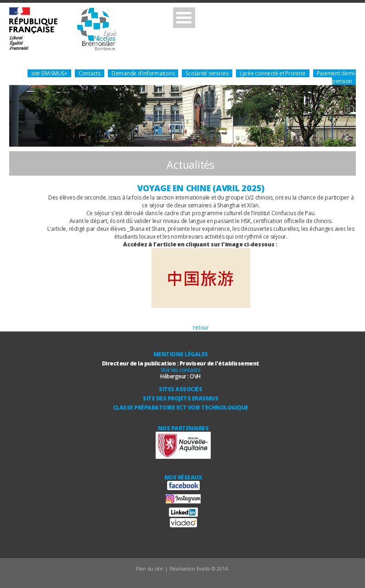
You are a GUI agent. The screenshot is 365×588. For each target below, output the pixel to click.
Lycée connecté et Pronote (273, 73)
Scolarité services (207, 73)
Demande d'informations (143, 73)
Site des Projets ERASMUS (180, 398)
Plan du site (149, 568)
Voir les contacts (181, 370)
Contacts (90, 73)
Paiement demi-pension (337, 77)
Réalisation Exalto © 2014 (199, 568)
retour (201, 328)
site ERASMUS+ (49, 73)
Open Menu (184, 18)
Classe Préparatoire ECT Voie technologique (181, 408)
